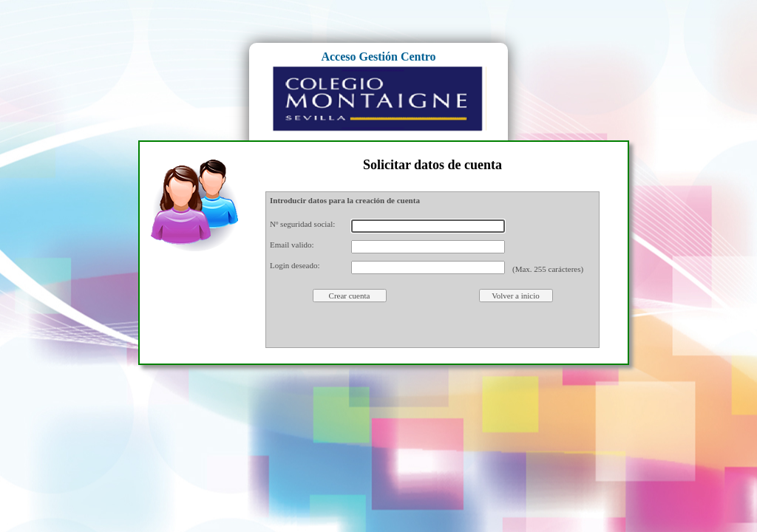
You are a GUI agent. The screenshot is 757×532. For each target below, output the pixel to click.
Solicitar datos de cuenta (432, 165)
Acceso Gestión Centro (378, 57)
